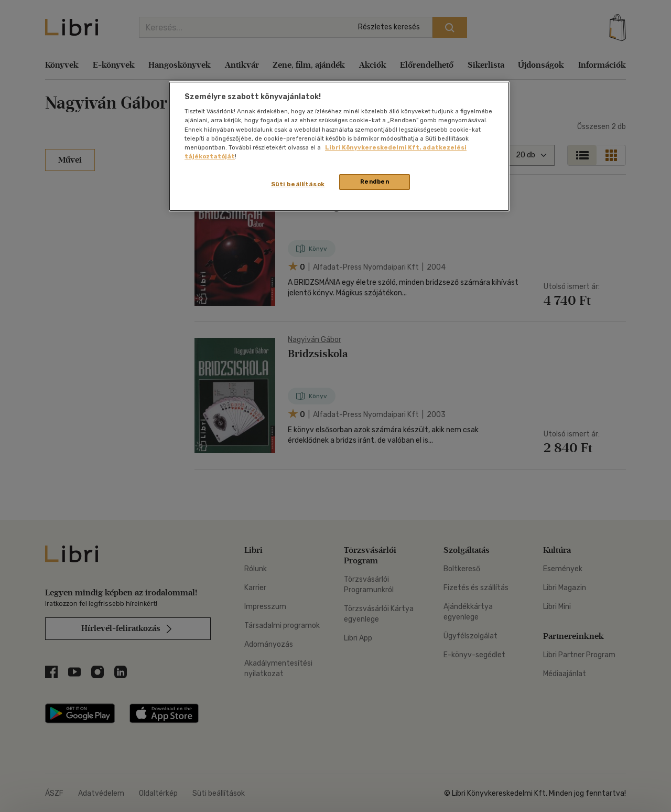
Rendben (375, 181)
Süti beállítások (298, 184)
